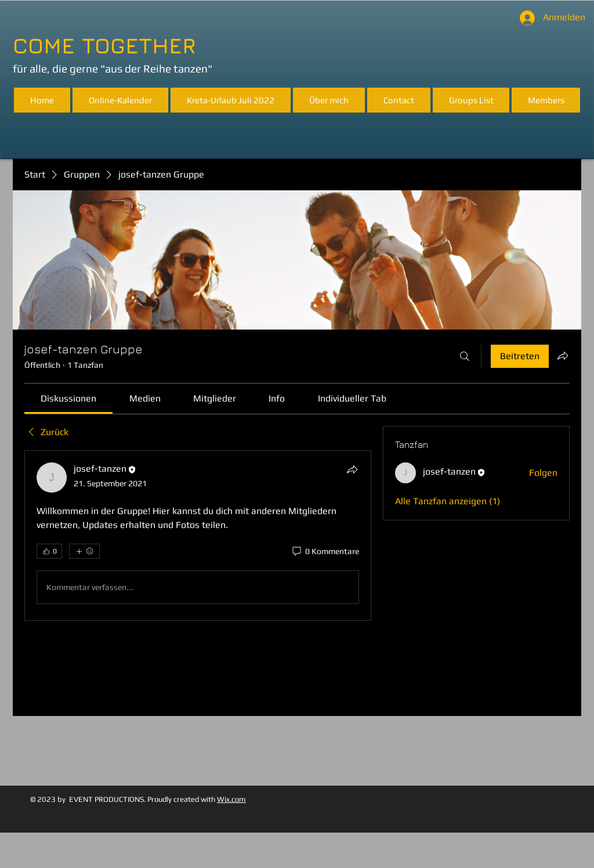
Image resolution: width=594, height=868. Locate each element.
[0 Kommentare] (325, 552)
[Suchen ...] (465, 356)
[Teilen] (352, 469)
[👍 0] (49, 551)
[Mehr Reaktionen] (84, 551)
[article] (198, 536)
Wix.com (231, 799)
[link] (68, 398)
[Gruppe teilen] (563, 356)
